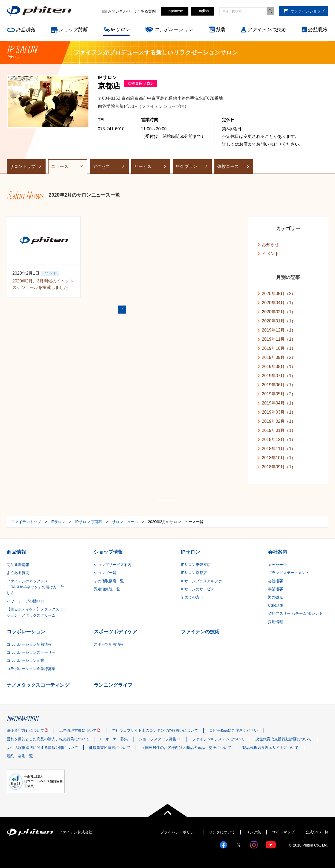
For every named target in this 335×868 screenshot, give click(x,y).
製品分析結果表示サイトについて (270, 748)
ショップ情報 (73, 30)
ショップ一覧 (105, 573)
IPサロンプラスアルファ (201, 581)
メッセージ (277, 565)
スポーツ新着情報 (109, 644)
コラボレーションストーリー (31, 652)
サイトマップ (283, 832)
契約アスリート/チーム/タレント (295, 613)
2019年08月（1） (279, 367)
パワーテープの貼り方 (25, 601)
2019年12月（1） (279, 330)
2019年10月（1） (279, 348)
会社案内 (317, 30)
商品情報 (25, 30)
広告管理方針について (78, 730)
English (203, 11)
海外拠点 (276, 597)
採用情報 (276, 622)
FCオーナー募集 (114, 739)
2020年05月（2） (279, 294)
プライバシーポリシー (179, 832)
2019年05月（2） (279, 394)
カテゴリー (288, 229)
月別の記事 (288, 277)
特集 (220, 30)
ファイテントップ (26, 522)
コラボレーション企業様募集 (31, 669)
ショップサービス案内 (113, 565)
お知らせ (270, 244)
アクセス (101, 166)
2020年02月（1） (279, 312)
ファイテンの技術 (266, 30)
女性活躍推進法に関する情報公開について (42, 748)
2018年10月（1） (279, 458)
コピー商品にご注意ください (233, 730)
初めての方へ (192, 597)
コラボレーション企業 (25, 660)
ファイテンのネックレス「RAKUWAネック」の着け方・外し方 (36, 587)
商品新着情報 (18, 565)
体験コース (228, 166)
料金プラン (187, 166)
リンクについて (222, 832)
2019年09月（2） (279, 357)
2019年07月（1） (279, 376)
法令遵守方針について (25, 730)
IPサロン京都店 (194, 573)
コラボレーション (173, 30)
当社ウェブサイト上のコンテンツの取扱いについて (155, 730)
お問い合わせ (119, 11)
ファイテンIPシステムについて (218, 739)
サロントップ (23, 166)
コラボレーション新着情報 (29, 644)
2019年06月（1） (279, 385)
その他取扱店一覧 (109, 581)
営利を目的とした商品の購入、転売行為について (48, 739)
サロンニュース (125, 522)
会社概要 (276, 581)
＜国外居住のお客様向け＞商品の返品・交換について (186, 748)
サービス (143, 166)
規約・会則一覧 (20, 756)
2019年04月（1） (279, 403)
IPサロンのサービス (198, 589)
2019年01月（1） (279, 430)
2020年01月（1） (279, 321)
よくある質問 (144, 11)
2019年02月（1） (279, 421)
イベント (270, 254)
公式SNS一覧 (317, 832)
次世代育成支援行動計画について (284, 739)
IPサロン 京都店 (89, 522)
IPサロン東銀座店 (196, 565)
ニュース (60, 166)
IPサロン (120, 30)
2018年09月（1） (279, 467)
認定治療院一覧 (107, 589)
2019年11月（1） (279, 339)
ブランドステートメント (289, 573)
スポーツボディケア (116, 632)
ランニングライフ (113, 685)
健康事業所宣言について (110, 748)
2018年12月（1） (279, 439)
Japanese (175, 11)
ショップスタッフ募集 (158, 739)
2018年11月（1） (279, 449)
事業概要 (276, 589)
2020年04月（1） (279, 303)
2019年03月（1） (279, 412)
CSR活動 (276, 605)
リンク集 (254, 832)
